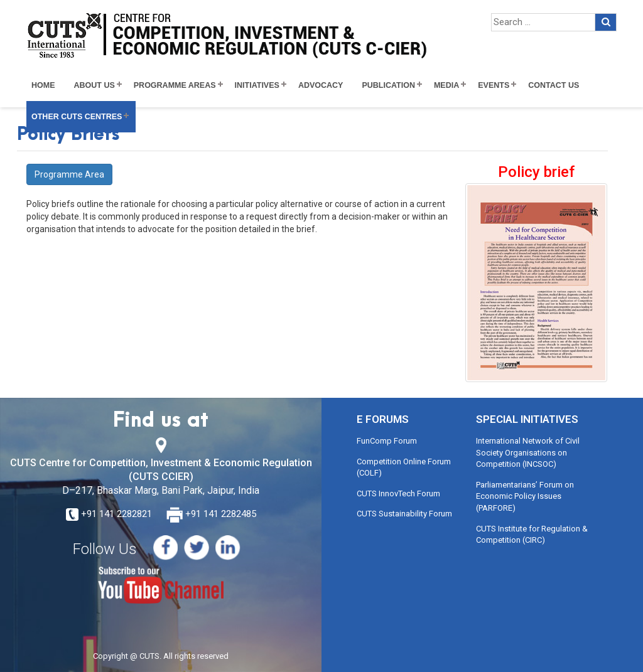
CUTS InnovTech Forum (398, 493)
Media (446, 85)
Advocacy (321, 85)
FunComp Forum (387, 441)
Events (494, 85)
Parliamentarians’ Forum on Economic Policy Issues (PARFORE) (525, 496)
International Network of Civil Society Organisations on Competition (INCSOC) (528, 452)
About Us (95, 85)
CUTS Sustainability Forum (404, 514)
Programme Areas (175, 85)
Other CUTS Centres (77, 117)
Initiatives (257, 85)
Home (43, 85)
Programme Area (69, 174)
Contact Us (554, 85)
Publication (388, 85)
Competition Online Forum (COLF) (404, 467)
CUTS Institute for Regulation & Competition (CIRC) (532, 535)
